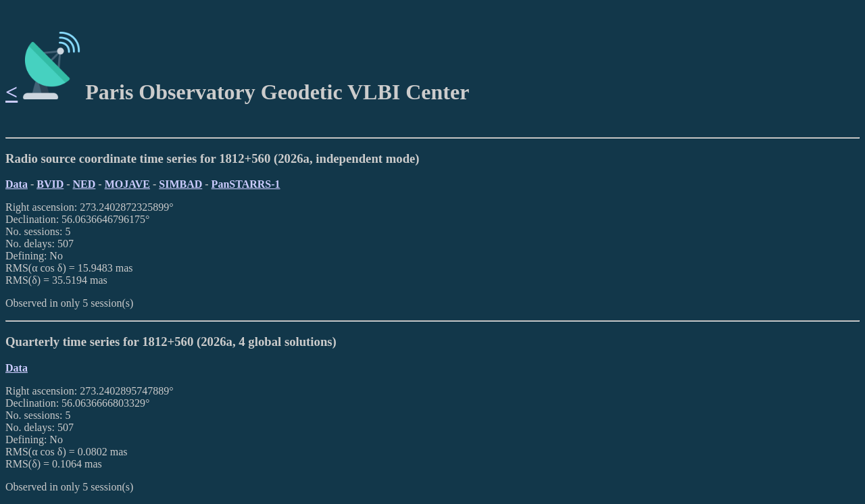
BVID (50, 184)
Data (17, 184)
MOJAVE (127, 184)
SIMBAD (180, 184)
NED (84, 184)
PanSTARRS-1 (246, 184)
